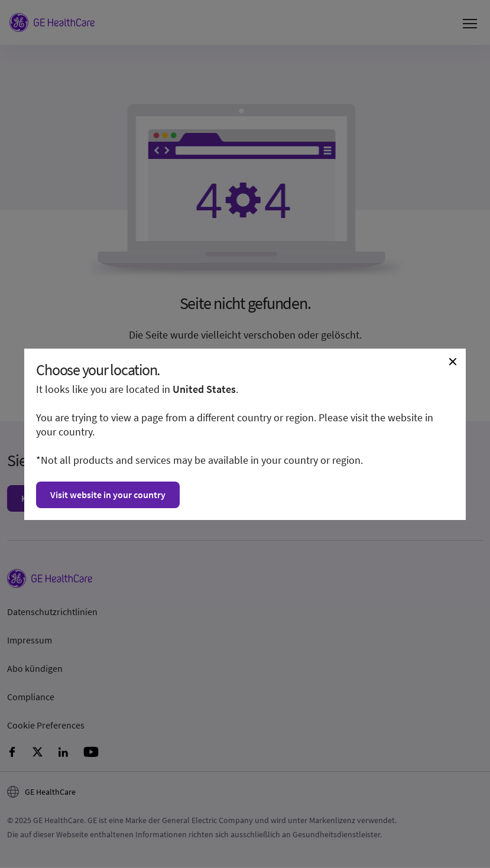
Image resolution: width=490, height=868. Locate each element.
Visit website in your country (108, 495)
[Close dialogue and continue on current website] (453, 362)
